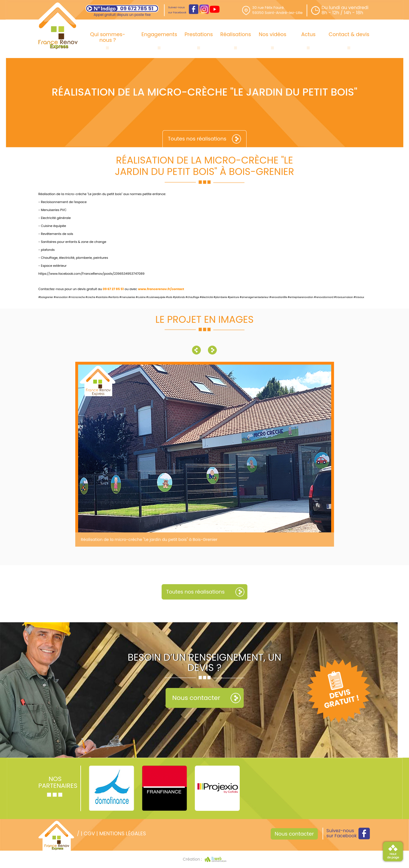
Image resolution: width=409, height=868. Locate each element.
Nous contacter (196, 698)
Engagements (159, 34)
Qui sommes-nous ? (108, 37)
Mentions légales (122, 833)
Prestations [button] (199, 34)
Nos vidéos (273, 34)
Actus (308, 34)
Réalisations (236, 34)
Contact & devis (349, 34)
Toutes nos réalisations (197, 139)
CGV (89, 833)
